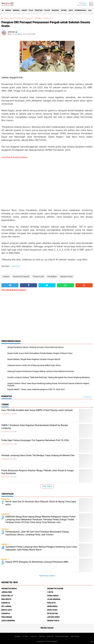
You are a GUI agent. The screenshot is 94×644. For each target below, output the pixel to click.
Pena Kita (51, 603)
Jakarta (7, 18)
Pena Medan (7, 617)
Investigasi (52, 610)
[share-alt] (10, 285)
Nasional (55, 10)
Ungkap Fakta (53, 621)
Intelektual (53, 613)
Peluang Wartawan (62, 636)
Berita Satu (7, 610)
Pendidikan (38, 18)
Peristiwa (39, 10)
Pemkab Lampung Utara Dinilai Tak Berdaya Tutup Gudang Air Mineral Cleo (38, 455)
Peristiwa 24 (7, 596)
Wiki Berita (6, 599)
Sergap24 (6, 613)
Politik (47, 10)
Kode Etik (33, 636)
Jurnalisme (7, 592)
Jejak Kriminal (54, 599)
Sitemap (42, 636)
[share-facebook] (28, 285)
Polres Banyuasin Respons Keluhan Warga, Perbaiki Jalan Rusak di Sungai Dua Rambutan (38, 472)
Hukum (24, 10)
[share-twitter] (47, 285)
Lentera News (53, 617)
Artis (71, 10)
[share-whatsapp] (66, 285)
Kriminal (16, 10)
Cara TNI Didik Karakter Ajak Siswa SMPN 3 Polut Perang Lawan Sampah (37, 410)
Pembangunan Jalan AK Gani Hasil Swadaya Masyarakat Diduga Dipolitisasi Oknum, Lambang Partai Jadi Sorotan (37, 533)
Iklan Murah (75, 636)
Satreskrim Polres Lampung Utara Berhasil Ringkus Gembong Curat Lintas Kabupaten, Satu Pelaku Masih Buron (41, 548)
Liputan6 (16, 266)
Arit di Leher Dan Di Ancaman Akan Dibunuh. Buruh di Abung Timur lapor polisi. (41, 503)
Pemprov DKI (29, 18)
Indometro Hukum (55, 589)
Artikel (64, 10)
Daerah (8, 10)
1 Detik (50, 592)
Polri (31, 10)
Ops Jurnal (6, 606)
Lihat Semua (47, 486)
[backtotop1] (92, 642)
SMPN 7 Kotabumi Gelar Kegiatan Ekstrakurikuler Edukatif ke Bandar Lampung (35, 427)
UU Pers (25, 636)
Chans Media (53, 596)
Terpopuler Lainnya (47, 576)
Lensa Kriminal (8, 621)
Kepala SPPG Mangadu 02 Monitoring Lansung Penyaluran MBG (37, 562)
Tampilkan (87, 397)
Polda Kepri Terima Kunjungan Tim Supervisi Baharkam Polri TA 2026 (35, 440)
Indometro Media (9, 589)
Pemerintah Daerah (17, 18)
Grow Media (52, 606)
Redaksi (18, 636)
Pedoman (50, 636)
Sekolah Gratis (48, 18)
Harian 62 (6, 603)
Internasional (80, 10)
